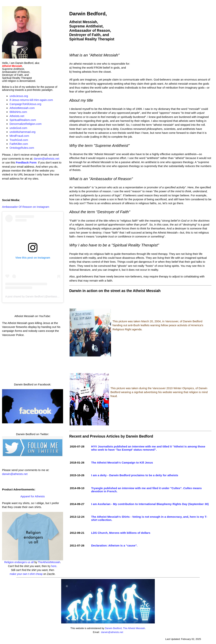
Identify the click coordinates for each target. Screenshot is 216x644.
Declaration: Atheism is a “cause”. (114, 545)
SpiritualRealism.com (23, 120)
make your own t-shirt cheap (26, 574)
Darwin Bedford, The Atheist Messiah (125, 628)
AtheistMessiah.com (22, 108)
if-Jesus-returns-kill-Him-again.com (31, 100)
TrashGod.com (19, 140)
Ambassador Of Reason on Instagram (26, 207)
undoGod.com (18, 128)
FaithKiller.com (19, 144)
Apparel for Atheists (33, 496)
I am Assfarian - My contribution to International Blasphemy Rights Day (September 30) (150, 504)
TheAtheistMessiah (49, 562)
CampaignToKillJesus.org (25, 104)
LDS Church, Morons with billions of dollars (121, 533)
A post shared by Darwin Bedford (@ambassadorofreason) (39, 296)
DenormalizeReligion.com (26, 124)
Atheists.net (17, 116)
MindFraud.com (19, 136)
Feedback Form (26, 162)
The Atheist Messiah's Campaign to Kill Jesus (122, 462)
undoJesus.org (19, 96)
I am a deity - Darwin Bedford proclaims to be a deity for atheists (135, 475)
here (54, 566)
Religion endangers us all (19, 562)
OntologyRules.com (22, 148)
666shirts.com (18, 112)
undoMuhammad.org (22, 132)
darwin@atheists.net (46, 159)
